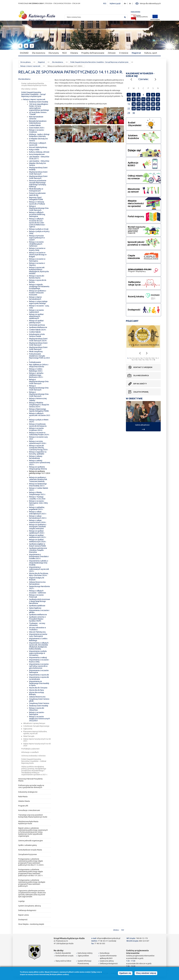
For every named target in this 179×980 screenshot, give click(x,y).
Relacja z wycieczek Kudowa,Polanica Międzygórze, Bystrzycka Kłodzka (39, 270)
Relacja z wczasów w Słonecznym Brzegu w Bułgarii (38, 255)
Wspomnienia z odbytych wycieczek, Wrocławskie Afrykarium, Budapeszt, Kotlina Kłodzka (39, 646)
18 (143, 104)
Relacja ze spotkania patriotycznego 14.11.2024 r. (40, 473)
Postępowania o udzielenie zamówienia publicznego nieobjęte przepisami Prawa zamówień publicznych (32, 883)
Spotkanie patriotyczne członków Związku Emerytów (38, 550)
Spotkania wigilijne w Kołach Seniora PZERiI (37, 545)
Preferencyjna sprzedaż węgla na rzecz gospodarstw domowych (31, 786)
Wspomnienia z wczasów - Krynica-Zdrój (39, 661)
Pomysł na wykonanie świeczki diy (37, 194)
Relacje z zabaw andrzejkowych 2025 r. (38, 513)
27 (153, 108)
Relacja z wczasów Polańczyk (36, 596)
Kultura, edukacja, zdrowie (39, 152)
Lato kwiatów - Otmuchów (39, 161)
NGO (65, 53)
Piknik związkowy (36, 352)
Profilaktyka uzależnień (30, 749)
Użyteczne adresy (107, 961)
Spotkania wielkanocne (38, 615)
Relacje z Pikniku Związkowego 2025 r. (37, 493)
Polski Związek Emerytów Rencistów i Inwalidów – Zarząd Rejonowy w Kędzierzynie (99, 62)
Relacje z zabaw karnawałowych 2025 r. (38, 517)
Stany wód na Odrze (63, 961)
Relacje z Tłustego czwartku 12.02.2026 (37, 498)
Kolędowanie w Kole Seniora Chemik (37, 335)
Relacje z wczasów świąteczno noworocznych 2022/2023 (39, 719)
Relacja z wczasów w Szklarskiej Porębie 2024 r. (39, 434)
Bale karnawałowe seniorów (36, 118)
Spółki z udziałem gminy (28, 845)
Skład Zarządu (29, 736)
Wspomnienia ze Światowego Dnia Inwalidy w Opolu (39, 683)
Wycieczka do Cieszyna (38, 688)
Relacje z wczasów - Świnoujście (37, 713)
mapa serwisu (135, 12)
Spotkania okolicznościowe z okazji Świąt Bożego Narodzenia (40, 601)
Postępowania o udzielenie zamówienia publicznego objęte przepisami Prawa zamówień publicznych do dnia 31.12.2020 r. (31, 862)
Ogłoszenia (28, 729)
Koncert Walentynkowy (38, 147)
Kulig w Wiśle (34, 150)
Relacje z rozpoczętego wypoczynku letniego (38, 302)
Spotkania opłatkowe (37, 606)
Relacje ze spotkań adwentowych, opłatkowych (36, 316)
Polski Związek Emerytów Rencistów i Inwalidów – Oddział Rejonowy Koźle (34, 761)
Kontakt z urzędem (143, 367)
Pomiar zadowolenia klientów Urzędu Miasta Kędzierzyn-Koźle (34, 84)
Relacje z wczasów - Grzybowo (37, 131)
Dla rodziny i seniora (29, 89)
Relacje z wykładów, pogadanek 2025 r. (37, 508)
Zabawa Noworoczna (37, 697)
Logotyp (21, 901)
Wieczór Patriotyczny (37, 632)
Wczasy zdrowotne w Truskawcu (37, 629)
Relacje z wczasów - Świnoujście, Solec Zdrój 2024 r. (38, 503)
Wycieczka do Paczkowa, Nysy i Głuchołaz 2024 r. (39, 574)
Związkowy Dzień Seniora (39, 703)
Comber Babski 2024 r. (38, 330)
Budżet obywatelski (63, 953)
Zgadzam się (125, 973)
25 (143, 108)
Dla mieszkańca (58, 62)
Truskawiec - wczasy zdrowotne (37, 624)
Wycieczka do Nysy (36, 690)
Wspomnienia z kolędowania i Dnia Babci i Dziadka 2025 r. (39, 556)
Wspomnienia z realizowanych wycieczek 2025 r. (39, 569)
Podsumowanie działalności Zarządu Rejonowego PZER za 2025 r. (39, 357)
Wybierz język (115, 3)
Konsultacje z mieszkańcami (29, 810)
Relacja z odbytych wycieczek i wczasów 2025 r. (40, 415)
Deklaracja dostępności (27, 910)
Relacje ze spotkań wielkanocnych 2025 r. (38, 536)
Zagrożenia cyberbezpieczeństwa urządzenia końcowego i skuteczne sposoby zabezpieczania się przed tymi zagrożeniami (32, 894)
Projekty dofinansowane (93, 53)
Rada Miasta (23, 797)
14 (158, 99)
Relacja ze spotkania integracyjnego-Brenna (38, 468)
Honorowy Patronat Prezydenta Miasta (30, 780)
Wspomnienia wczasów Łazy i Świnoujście (38, 635)
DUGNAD (24, 53)
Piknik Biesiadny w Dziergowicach (36, 190)
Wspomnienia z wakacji (38, 658)
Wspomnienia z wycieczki (39, 675)
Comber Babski (35, 125)
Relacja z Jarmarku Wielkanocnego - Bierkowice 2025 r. (36, 375)
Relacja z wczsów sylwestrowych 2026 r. (38, 442)
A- (130, 4)
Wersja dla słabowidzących (150, 3)
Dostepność (23, 920)
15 (143, 360)
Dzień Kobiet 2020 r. (37, 128)
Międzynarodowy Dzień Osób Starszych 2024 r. (38, 340)
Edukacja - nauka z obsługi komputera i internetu (39, 135)
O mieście (124, 53)
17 (138, 104)
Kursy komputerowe (37, 154)
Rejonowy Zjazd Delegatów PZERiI (36, 198)
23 (134, 108)
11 (143, 99)
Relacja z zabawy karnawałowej (36, 457)
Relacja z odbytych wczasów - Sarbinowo (38, 592)
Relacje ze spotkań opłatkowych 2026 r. (37, 532)
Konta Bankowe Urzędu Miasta (30, 850)
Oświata (74, 53)
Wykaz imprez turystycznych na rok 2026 (37, 745)
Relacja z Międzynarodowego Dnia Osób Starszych (39, 208)
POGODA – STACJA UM (72, 3)
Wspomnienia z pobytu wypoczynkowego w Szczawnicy (38, 653)
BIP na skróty (140, 384)
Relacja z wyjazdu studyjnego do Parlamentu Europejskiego (39, 286)
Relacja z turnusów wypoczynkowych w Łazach (37, 238)
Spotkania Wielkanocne (38, 327)
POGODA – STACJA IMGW (54, 3)
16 (134, 104)
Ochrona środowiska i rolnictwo (34, 756)
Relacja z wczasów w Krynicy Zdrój (37, 249)
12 (148, 99)
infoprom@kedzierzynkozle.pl (109, 938)
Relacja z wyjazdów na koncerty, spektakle (38, 453)
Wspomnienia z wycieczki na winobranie (39, 678)
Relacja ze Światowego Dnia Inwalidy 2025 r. (38, 485)
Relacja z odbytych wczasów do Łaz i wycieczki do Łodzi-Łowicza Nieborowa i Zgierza (37, 223)
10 (138, 99)
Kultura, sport (151, 53)
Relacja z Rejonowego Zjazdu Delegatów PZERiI (39, 410)
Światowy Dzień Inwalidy (39, 102)
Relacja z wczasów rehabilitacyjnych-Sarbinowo (36, 244)
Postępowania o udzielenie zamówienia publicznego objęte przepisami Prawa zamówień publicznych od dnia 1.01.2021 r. (31, 873)
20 (153, 104)
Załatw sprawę (141, 392)
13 (153, 99)
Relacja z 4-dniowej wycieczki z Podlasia (37, 203)
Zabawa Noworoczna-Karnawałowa (38, 583)
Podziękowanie (35, 362)
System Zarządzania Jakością (30, 906)
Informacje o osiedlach (30, 752)
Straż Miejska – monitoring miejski (31, 924)
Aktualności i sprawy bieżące (34, 723)
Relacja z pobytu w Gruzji (39, 229)
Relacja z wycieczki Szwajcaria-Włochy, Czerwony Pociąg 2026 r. (39, 448)
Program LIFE (23, 806)
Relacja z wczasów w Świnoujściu (37, 260)
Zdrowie (112, 53)
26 (148, 108)
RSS (105, 3)
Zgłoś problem (83, 956)
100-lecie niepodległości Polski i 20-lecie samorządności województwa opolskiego (39, 107)
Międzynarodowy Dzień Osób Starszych (38, 173)
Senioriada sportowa (37, 325)
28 (158, 108)
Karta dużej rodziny (85, 953)
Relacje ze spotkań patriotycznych (36, 322)
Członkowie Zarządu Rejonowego (36, 726)
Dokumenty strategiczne (28, 792)
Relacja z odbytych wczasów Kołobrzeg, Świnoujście (37, 214)
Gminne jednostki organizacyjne (31, 841)
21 (158, 104)
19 (148, 104)
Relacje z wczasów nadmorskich (36, 311)
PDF (123, 930)
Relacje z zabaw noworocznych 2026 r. (38, 521)
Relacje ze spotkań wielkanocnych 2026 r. (38, 541)
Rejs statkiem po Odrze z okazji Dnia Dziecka (39, 366)
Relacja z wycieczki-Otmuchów (37, 709)
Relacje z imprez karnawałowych (35, 298)
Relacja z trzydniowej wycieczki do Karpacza (38, 425)
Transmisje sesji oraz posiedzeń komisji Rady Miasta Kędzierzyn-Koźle (33, 816)
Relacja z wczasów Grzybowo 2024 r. (36, 429)
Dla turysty (54, 53)
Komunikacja (105, 953)
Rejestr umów (24, 915)
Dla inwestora (39, 53)
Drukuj (116, 930)
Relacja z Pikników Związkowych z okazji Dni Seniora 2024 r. (39, 405)
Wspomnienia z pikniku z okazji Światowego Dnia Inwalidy (39, 563)
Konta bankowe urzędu (65, 956)
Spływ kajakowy (35, 608)
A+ (125, 4)
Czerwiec (143, 79)
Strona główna (25, 62)
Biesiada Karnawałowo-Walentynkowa (38, 122)
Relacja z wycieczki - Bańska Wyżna (37, 277)
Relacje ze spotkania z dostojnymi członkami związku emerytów (38, 527)
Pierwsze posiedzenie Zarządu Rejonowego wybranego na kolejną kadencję (38, 184)
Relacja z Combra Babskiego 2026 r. (36, 370)
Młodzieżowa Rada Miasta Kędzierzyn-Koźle (28, 822)
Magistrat (136, 53)
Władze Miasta (24, 801)
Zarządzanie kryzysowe (28, 854)
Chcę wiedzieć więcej (146, 973)
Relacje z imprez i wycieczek (30, 66)
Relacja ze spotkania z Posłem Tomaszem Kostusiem (38, 293)
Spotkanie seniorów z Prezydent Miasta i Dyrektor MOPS (37, 619)
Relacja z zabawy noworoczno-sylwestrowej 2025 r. (40, 463)
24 (138, 108)
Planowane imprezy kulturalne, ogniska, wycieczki (35, 732)
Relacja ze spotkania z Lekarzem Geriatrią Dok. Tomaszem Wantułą (38, 479)
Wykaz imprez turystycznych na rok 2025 (37, 740)
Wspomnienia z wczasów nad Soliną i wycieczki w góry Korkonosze (39, 666)
